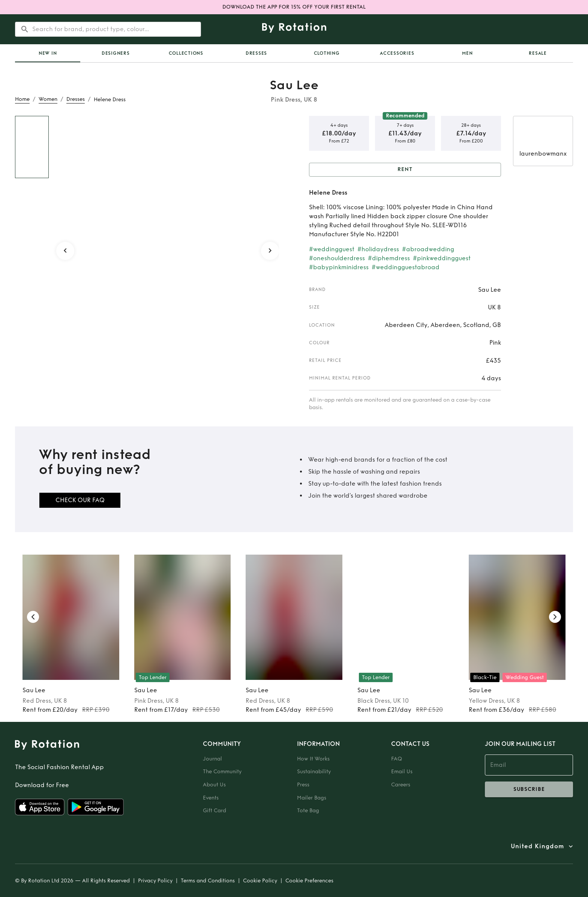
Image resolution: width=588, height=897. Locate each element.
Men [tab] (467, 53)
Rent (405, 170)
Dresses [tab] (256, 53)
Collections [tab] (186, 53)
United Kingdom (537, 846)
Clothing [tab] (327, 53)
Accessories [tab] (397, 53)
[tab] (48, 53)
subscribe (529, 789)
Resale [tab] (538, 53)
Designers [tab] (116, 53)
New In (48, 53)
